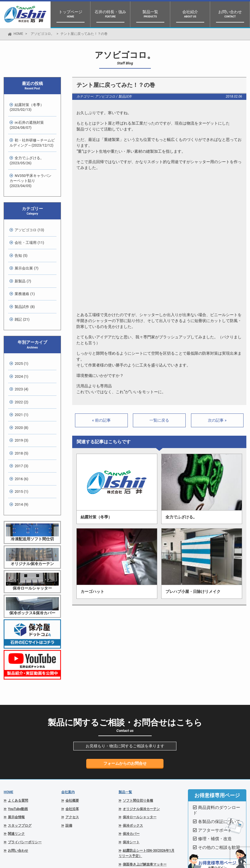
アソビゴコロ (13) (28, 211)
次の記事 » (217, 420)
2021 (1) (20, 370)
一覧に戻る (159, 420)
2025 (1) (20, 328)
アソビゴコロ (105, 96)
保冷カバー (131, 773)
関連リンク (16, 773)
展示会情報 (16, 756)
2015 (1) (20, 434)
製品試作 (125, 96)
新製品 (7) (21, 254)
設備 (69, 765)
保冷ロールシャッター (140, 756)
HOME (18, 34)
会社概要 (72, 740)
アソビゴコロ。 (42, 34)
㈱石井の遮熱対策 (25, 121)
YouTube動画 (18, 748)
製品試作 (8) (23, 275)
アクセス (72, 756)
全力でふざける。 (25, 152)
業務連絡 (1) (23, 265)
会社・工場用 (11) (28, 222)
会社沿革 (72, 748)
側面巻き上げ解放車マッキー (145, 804)
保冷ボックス (133, 765)
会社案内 (68, 731)
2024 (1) (20, 339)
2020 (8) (20, 381)
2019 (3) (20, 391)
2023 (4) (20, 349)
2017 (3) (20, 413)
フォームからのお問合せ (125, 703)
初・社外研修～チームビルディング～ (31, 136)
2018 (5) (20, 402)
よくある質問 (18, 740)
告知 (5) (20, 233)
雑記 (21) (21, 286)
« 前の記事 (101, 420)
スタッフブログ (20, 765)
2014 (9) (20, 445)
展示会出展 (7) (25, 243)
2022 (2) (20, 360)
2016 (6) (20, 423)
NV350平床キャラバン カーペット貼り (32, 167)
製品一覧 (125, 731)
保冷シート (131, 781)
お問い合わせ (18, 790)
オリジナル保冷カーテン (141, 748)
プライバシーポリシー (25, 781)
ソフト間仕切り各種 (138, 740)
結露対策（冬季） (25, 106)
